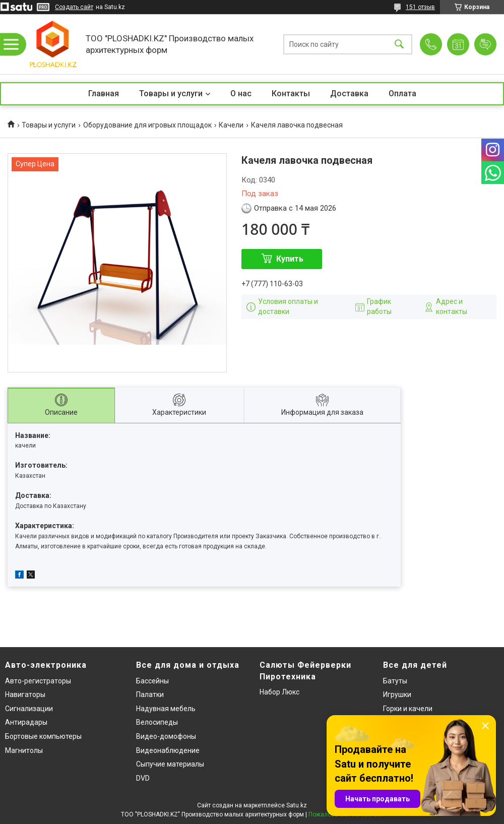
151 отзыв (420, 7)
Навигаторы (25, 694)
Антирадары (26, 722)
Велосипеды (157, 722)
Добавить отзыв (485, 44)
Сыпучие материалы (170, 764)
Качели (231, 125)
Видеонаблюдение (168, 750)
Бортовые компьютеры (43, 736)
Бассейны (152, 681)
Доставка (349, 93)
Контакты (291, 93)
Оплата (402, 93)
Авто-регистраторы (38, 681)
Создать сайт (74, 7)
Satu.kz (297, 805)
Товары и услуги (171, 93)
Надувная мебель (166, 709)
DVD (143, 778)
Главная (104, 93)
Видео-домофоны (166, 736)
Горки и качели (408, 709)
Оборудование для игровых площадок (147, 125)
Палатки (150, 694)
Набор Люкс (279, 692)
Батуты (395, 681)
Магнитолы (24, 750)
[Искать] (399, 44)
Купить (290, 259)
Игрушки (397, 694)
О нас (241, 93)
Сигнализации (29, 709)
